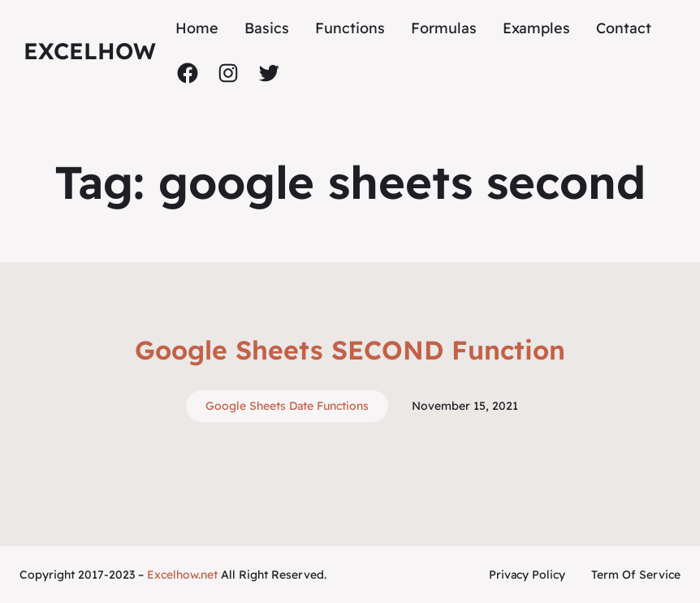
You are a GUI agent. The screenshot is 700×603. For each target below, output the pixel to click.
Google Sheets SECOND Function (350, 350)
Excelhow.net (182, 575)
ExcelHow (90, 51)
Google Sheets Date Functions (287, 406)
